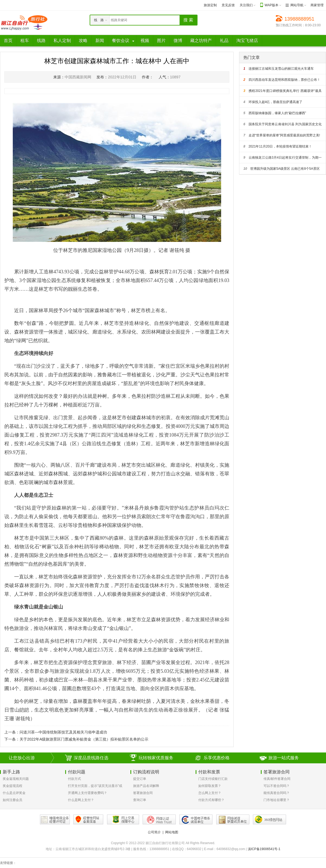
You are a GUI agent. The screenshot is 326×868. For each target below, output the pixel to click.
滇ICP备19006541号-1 (264, 849)
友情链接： (8, 863)
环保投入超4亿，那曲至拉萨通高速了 (273, 102)
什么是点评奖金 (14, 793)
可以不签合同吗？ (277, 786)
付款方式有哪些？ (211, 800)
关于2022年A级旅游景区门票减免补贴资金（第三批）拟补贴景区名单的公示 (84, 739)
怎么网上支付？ (210, 793)
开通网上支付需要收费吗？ (87, 793)
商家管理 (317, 5)
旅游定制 (210, 5)
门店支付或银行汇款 (213, 779)
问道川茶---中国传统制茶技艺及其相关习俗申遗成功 (63, 732)
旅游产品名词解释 (146, 786)
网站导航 (297, 5)
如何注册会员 (12, 800)
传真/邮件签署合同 (277, 779)
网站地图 (172, 832)
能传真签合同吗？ (277, 793)
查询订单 (140, 800)
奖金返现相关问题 (16, 779)
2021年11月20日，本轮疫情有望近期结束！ (278, 146)
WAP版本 (272, 5)
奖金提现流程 (12, 786)
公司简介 (154, 832)
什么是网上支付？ (81, 800)
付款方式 (74, 779)
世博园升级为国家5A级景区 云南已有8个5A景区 (282, 169)
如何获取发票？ (210, 786)
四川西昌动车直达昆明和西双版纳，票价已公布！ (282, 80)
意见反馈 (228, 5)
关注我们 (246, 5)
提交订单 (140, 779)
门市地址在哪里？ (277, 800)
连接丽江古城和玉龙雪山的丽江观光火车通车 (279, 69)
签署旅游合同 (143, 793)
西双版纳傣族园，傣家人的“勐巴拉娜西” (275, 113)
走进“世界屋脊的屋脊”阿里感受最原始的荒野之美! (282, 135)
